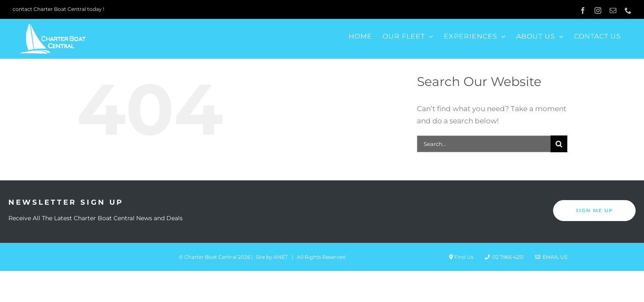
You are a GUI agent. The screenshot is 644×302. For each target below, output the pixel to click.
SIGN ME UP (594, 210)
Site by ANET (272, 257)
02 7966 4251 (504, 257)
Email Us (551, 257)
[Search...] (484, 144)
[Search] (559, 144)
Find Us (461, 257)
